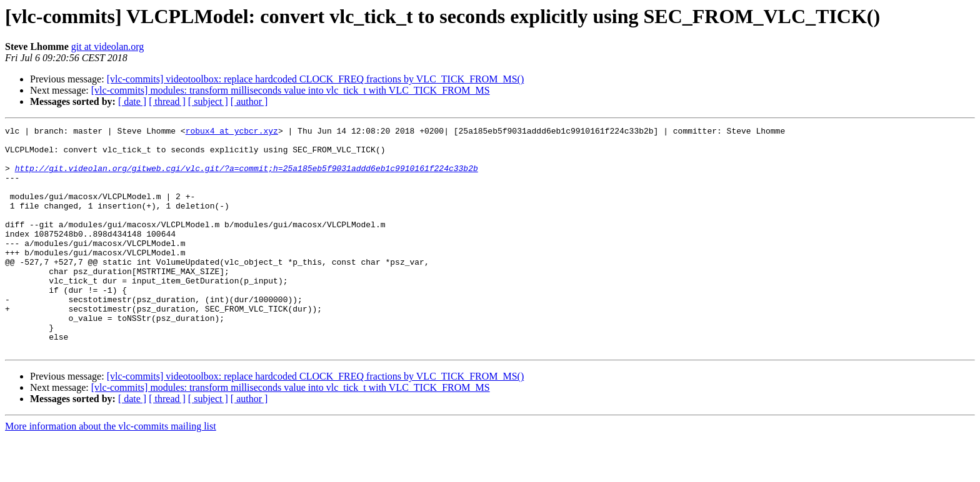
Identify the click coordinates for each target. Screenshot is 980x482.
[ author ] (249, 101)
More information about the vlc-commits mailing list (111, 471)
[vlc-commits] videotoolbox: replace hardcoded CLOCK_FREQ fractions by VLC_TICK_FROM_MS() (316, 79)
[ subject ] (208, 101)
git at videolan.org (108, 47)
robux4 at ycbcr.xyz (232, 132)
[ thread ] (167, 101)
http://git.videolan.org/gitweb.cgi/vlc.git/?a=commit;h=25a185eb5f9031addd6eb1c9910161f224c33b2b (247, 177)
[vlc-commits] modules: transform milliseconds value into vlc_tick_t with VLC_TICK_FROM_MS (291, 90)
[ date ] (132, 101)
